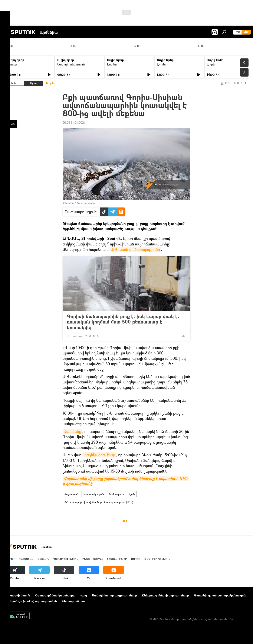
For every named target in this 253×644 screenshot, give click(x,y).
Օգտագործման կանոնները (55, 595)
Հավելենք (72, 431)
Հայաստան (71, 494)
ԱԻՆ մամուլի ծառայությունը (135, 249)
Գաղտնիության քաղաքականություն (220, 595)
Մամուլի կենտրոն (157, 559)
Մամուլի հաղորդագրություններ (114, 595)
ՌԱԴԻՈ (136, 559)
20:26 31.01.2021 (74, 123)
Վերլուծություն (66, 559)
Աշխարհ (43, 559)
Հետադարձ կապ (74, 601)
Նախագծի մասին (17, 595)
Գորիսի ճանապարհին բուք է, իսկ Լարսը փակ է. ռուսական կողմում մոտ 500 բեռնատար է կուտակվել (123, 322)
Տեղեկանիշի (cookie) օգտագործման (31, 601)
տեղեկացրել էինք (99, 455)
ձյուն (132, 494)
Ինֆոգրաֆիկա (93, 559)
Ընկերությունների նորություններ (165, 595)
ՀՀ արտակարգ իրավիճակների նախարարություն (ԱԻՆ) (99, 502)
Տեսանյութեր (117, 559)
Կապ (83, 595)
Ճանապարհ (116, 494)
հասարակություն (94, 494)
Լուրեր (12, 64)
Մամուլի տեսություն (71, 64)
